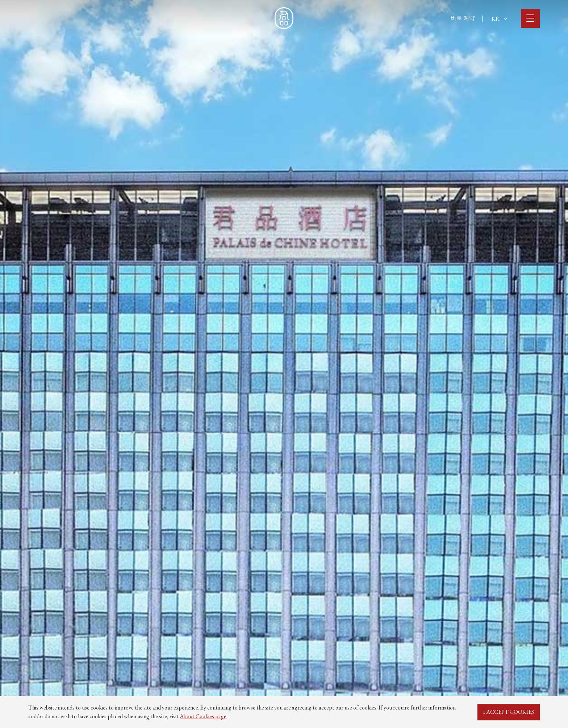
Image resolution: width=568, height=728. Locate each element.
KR (499, 19)
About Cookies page (203, 716)
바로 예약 (463, 18)
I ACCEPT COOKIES (509, 712)
